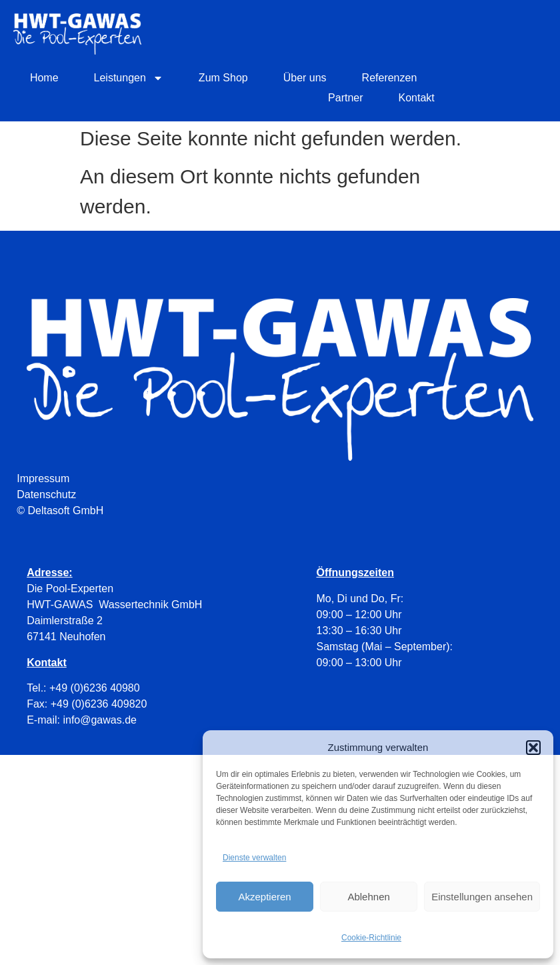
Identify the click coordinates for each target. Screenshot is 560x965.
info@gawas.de (100, 720)
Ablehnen (368, 897)
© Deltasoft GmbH (60, 511)
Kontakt (417, 98)
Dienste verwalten (254, 858)
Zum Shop (223, 78)
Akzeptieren (264, 897)
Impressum (43, 478)
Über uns (305, 78)
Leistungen (129, 78)
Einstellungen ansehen (482, 897)
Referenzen (390, 78)
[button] (533, 748)
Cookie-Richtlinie (371, 938)
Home (44, 78)
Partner (345, 98)
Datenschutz (46, 495)
